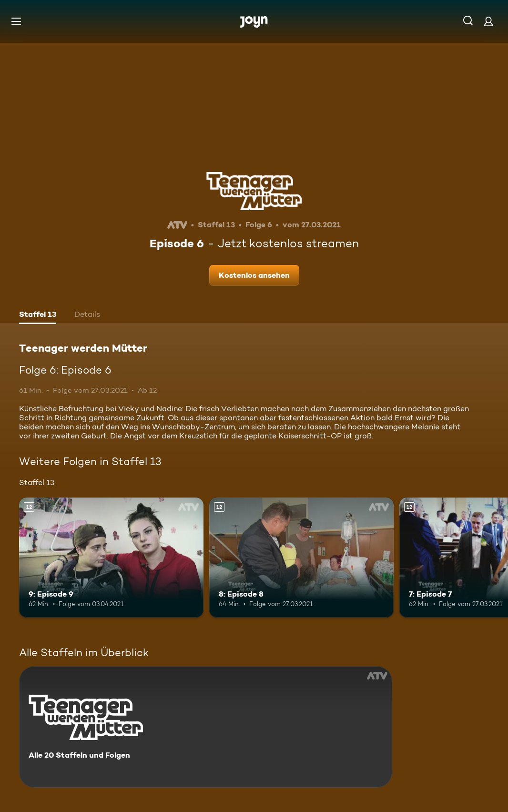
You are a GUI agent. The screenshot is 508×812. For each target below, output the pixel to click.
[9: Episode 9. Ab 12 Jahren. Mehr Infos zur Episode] (111, 558)
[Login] (488, 21)
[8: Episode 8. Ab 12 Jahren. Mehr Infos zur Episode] (301, 558)
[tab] (38, 315)
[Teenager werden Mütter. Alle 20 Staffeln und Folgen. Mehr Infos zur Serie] (206, 727)
